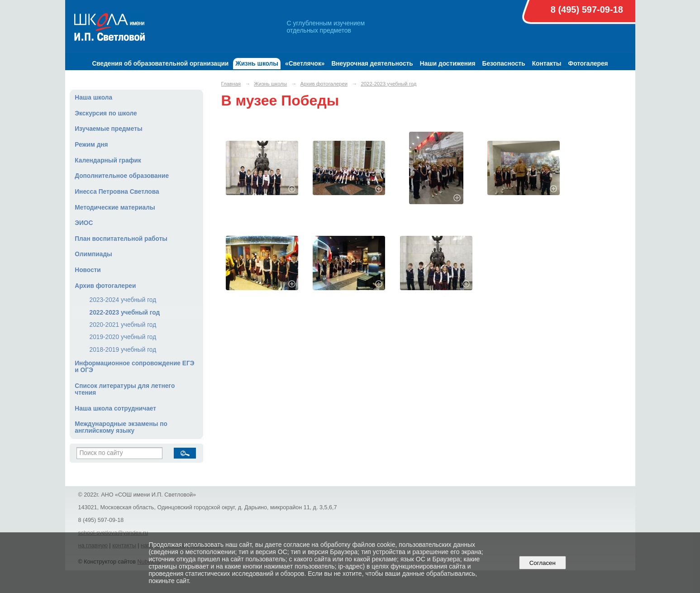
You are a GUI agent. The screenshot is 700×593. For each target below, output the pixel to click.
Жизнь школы (257, 64)
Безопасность (504, 64)
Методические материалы (115, 208)
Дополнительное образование (122, 176)
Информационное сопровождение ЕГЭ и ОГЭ (134, 367)
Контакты (547, 64)
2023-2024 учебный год (123, 300)
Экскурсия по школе (106, 113)
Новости (88, 270)
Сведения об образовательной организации (160, 64)
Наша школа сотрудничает (115, 409)
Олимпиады (93, 254)
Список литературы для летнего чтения (125, 389)
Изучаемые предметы (108, 129)
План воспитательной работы (121, 239)
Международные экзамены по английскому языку (121, 427)
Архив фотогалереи (105, 286)
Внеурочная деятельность (372, 64)
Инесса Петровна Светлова (117, 192)
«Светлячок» (305, 64)
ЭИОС (84, 223)
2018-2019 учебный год (123, 350)
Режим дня (91, 145)
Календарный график (108, 160)
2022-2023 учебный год (125, 313)
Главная (231, 84)
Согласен (542, 563)
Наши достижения (448, 64)
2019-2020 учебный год (123, 337)
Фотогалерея (588, 64)
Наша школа (93, 98)
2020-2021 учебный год (123, 325)
